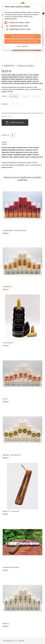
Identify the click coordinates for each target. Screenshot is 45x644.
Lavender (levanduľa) (11, 566)
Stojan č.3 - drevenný (11, 509)
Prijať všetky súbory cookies (23, 36)
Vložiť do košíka (15, 121)
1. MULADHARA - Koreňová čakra (14, 229)
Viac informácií (23, 46)
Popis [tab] (4, 141)
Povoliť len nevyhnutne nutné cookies (22, 41)
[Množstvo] (12, 102)
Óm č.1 (5, 397)
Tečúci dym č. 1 (9, 341)
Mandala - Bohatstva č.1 (12, 453)
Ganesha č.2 (7, 285)
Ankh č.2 (6, 622)
